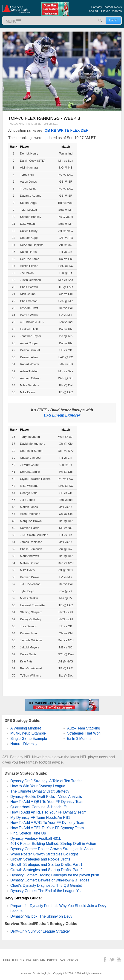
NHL (43, 960)
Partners (52, 960)
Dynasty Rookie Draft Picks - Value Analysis (46, 797)
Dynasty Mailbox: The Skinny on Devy (41, 916)
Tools (15, 960)
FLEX (75, 130)
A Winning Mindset (26, 728)
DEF (84, 130)
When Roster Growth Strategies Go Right (44, 854)
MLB (29, 960)
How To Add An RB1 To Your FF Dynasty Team (48, 812)
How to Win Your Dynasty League (38, 786)
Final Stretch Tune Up (28, 833)
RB (54, 130)
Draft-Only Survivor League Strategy (40, 931)
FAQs (62, 960)
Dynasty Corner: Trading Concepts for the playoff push (55, 875)
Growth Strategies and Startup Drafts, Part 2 (46, 870)
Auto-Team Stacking (84, 728)
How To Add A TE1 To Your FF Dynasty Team (47, 828)
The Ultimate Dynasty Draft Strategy (40, 791)
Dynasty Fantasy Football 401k (36, 839)
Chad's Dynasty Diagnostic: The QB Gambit (46, 885)
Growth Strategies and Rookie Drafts (40, 859)
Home (7, 960)
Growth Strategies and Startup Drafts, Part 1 (46, 865)
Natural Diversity (24, 744)
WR (60, 130)
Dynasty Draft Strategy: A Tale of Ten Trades (46, 781)
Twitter (112, 960)
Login (113, 20)
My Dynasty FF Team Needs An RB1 (40, 818)
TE (67, 130)
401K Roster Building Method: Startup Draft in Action (53, 844)
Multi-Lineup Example (28, 733)
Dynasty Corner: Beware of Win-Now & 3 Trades (50, 880)
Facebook (105, 960)
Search (100, 20)
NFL (22, 960)
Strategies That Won (84, 733)
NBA (36, 960)
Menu (16, 21)
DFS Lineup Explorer (62, 415)
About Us (73, 960)
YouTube (119, 960)
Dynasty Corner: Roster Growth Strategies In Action (52, 849)
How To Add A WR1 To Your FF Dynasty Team (48, 823)
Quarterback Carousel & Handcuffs (39, 807)
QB (47, 130)
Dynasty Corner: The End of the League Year (47, 891)
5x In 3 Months (79, 739)
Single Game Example (29, 739)
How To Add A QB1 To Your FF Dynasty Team (47, 802)
